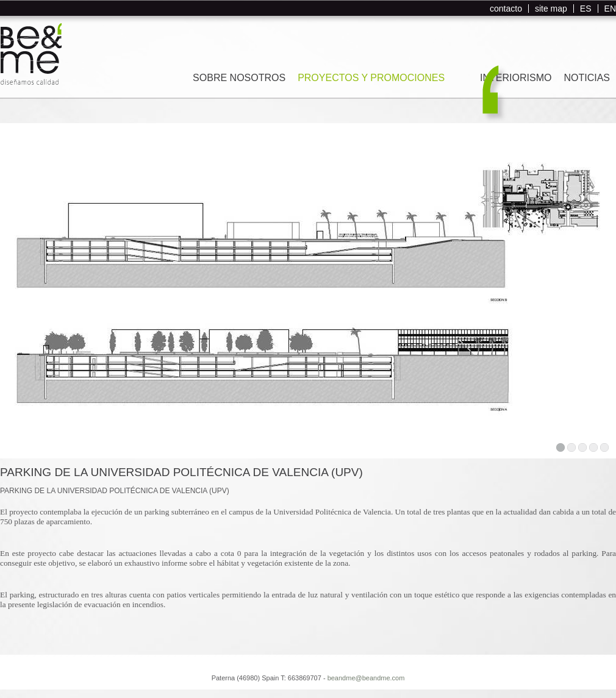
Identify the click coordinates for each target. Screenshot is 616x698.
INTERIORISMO (516, 78)
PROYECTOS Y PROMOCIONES (371, 78)
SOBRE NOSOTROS (239, 78)
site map (551, 9)
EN (610, 9)
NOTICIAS (587, 78)
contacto (506, 9)
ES (586, 9)
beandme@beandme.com (366, 678)
